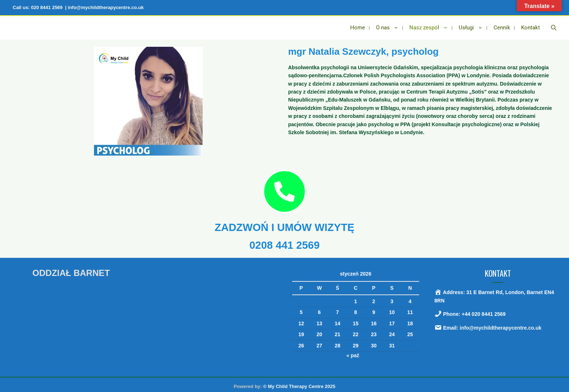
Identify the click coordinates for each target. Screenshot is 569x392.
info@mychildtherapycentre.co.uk (501, 324)
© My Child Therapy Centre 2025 (299, 382)
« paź (353, 352)
